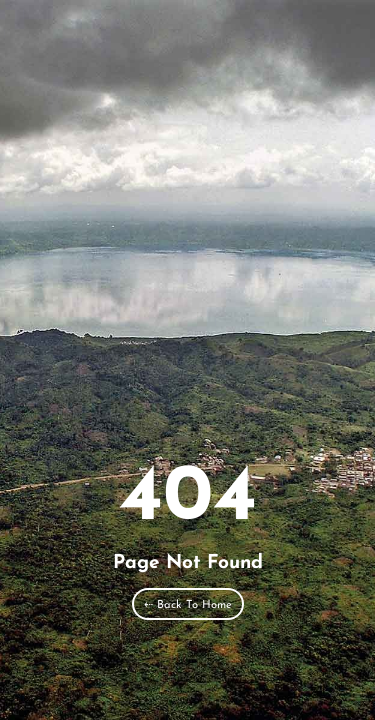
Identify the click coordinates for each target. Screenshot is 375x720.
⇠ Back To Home (188, 605)
